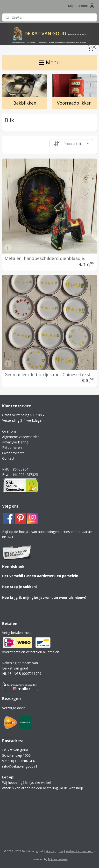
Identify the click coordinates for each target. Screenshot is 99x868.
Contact (8, 458)
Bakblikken (25, 103)
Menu (50, 62)
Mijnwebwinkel (58, 859)
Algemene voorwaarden (21, 437)
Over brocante (13, 453)
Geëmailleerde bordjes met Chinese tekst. (48, 374)
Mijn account (81, 6)
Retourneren (12, 447)
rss (61, 851)
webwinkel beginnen (80, 851)
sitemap (51, 851)
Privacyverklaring (15, 442)
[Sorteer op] (71, 144)
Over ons (9, 431)
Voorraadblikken (74, 103)
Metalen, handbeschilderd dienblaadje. (45, 258)
